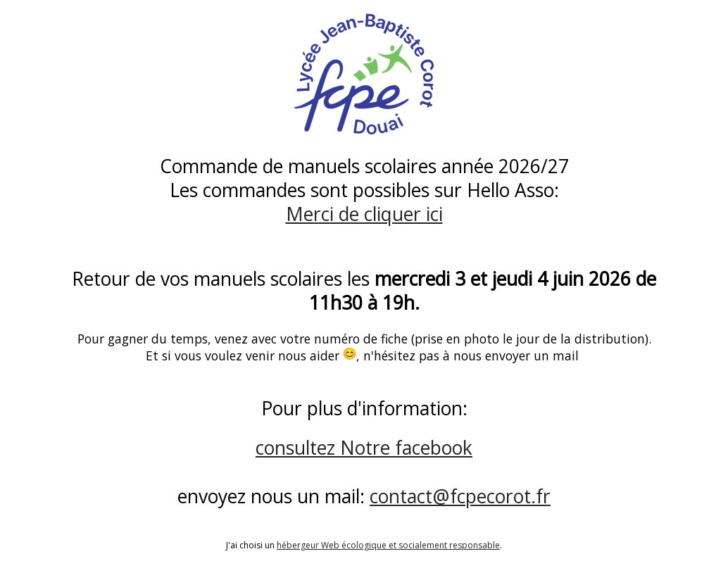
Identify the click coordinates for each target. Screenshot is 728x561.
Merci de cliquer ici (364, 214)
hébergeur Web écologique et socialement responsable (388, 545)
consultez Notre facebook (364, 448)
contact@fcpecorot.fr (460, 496)
